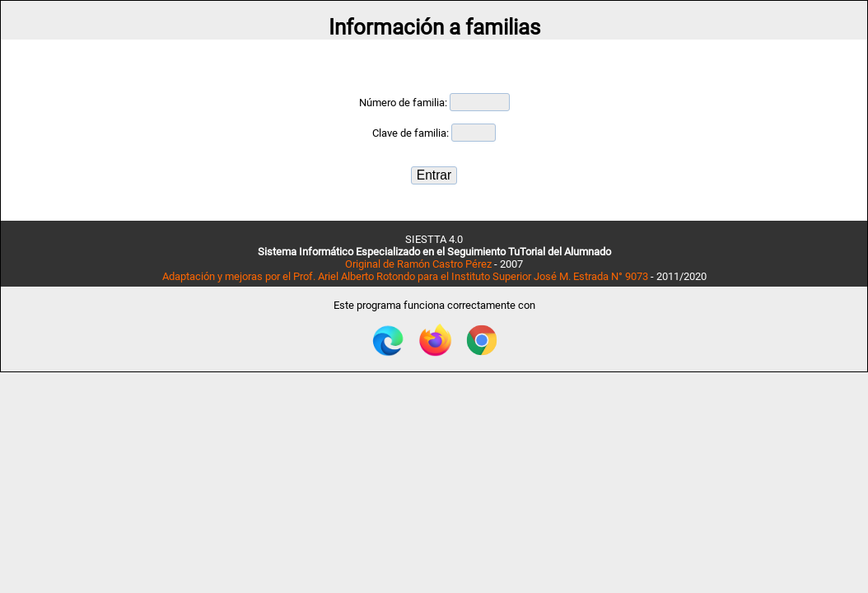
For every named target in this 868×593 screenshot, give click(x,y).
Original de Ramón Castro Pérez (418, 264)
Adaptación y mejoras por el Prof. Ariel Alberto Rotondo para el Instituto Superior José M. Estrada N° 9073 (405, 276)
